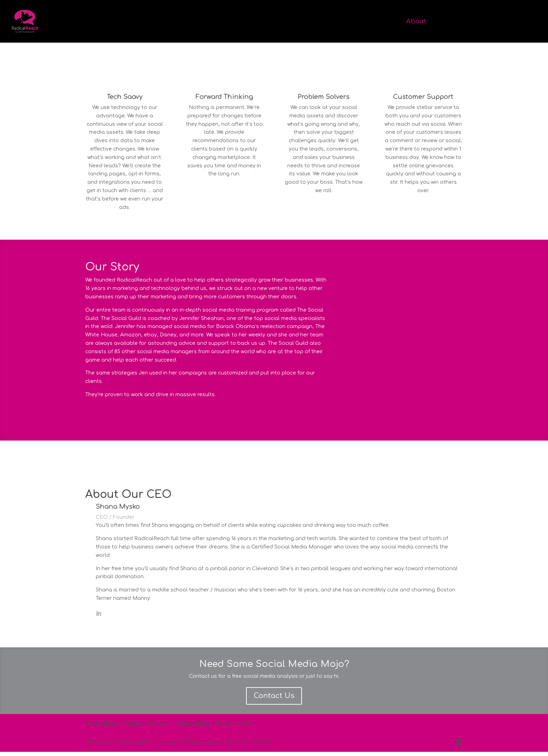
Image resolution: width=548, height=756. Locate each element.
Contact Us (274, 700)
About (416, 22)
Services (449, 22)
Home (387, 22)
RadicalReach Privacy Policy (215, 728)
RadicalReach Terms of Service (127, 728)
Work (480, 22)
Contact (511, 22)
